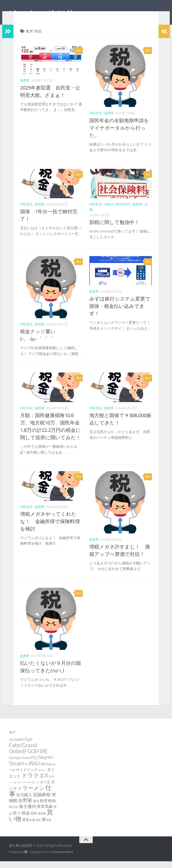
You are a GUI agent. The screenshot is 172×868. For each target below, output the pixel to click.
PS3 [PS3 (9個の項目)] (34, 764)
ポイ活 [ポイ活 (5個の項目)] (45, 789)
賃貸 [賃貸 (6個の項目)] (26, 826)
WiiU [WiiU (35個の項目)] (34, 770)
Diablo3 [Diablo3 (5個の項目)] (19, 746)
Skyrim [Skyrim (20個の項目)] (46, 764)
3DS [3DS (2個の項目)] (11, 747)
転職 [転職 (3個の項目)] (32, 827)
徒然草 (25, 87)
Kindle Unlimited (117, 211)
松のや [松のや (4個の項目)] (14, 814)
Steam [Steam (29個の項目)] (17, 770)
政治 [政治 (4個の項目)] (36, 808)
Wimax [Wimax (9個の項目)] (46, 771)
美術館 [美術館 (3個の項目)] (42, 820)
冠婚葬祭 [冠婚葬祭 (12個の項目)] (42, 802)
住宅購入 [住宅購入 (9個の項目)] (24, 802)
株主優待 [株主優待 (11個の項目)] (28, 813)
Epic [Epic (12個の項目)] (29, 746)
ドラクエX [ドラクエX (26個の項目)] (35, 782)
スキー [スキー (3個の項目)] (42, 777)
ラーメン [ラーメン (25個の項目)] (33, 795)
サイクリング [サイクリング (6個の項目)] (27, 777)
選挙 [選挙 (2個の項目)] (38, 827)
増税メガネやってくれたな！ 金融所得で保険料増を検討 (50, 528)
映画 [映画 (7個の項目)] (52, 807)
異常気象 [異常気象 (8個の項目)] (45, 813)
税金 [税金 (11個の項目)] (26, 820)
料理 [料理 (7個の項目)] (44, 807)
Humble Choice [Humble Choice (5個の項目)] (19, 765)
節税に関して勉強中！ (114, 229)
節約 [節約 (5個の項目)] (34, 820)
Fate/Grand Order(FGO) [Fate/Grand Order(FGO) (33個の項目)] (23, 755)
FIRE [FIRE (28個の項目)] (43, 758)
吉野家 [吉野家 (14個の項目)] (25, 807)
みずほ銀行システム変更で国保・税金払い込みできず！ (120, 313)
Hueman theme (63, 859)
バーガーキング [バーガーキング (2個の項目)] (31, 789)
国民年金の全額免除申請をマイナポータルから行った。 (119, 135)
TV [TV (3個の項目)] (27, 771)
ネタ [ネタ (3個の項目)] (52, 783)
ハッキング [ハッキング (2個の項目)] (15, 789)
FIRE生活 (96, 120)
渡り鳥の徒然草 (42, 15)
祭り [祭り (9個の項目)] (17, 820)
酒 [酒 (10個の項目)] (44, 826)
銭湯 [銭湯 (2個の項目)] (49, 827)
